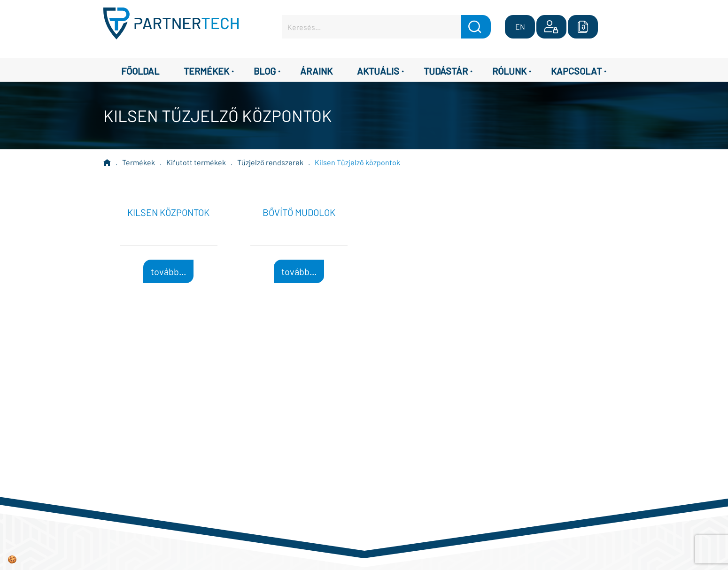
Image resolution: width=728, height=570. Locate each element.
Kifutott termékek (196, 162)
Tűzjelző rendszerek (270, 162)
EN (520, 27)
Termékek (139, 162)
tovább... (168, 271)
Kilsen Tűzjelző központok (357, 162)
